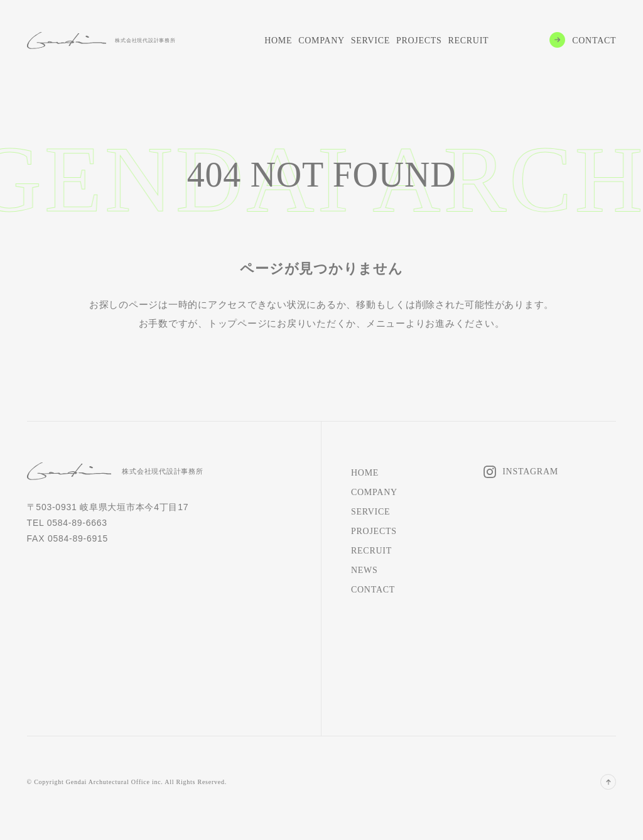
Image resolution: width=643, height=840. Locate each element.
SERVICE (370, 41)
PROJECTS (419, 41)
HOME (278, 41)
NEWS (365, 570)
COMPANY (321, 41)
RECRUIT (468, 41)
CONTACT (594, 41)
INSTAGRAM (530, 472)
